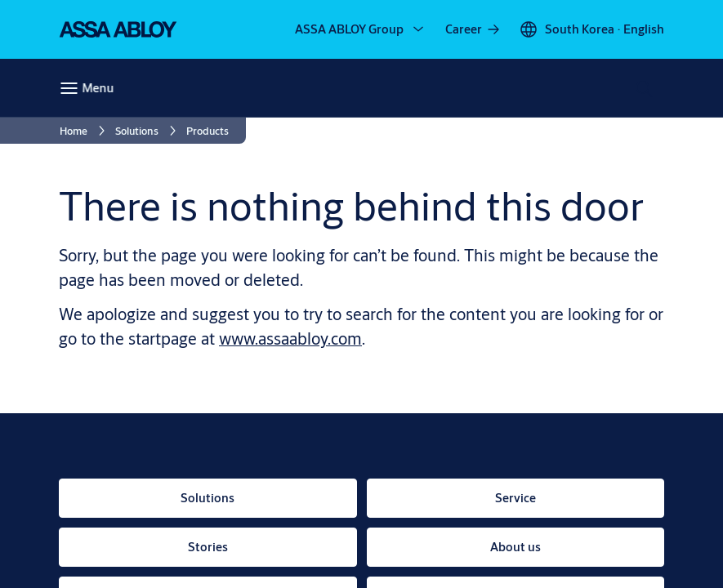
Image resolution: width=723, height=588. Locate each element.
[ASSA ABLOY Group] (361, 29)
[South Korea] (591, 29)
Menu (98, 88)
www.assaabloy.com (290, 339)
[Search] (645, 88)
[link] (473, 29)
